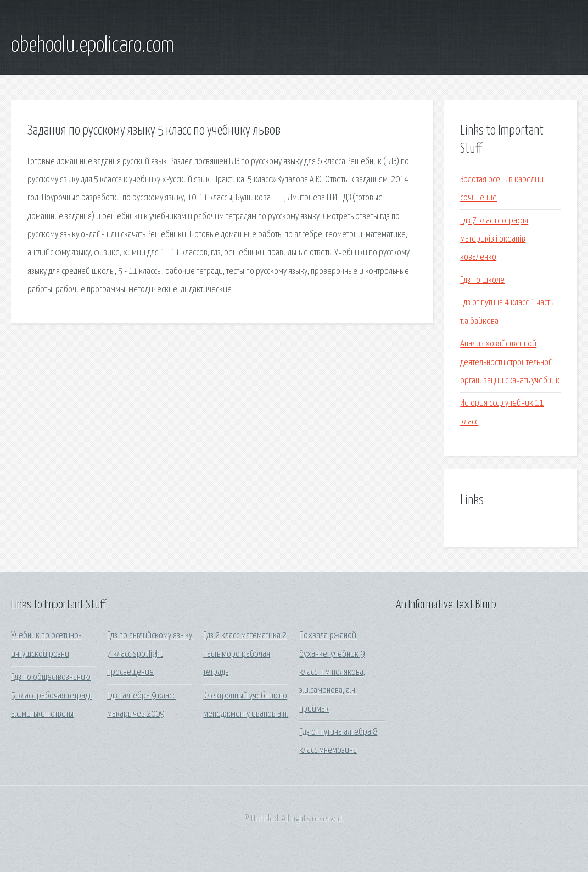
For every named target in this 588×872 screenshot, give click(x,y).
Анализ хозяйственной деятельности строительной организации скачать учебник (510, 362)
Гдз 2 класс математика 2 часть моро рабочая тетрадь (245, 654)
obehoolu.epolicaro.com (93, 46)
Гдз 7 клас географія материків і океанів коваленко (494, 239)
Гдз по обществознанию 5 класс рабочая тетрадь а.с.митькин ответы (52, 696)
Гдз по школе (482, 280)
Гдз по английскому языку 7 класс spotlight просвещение (150, 654)
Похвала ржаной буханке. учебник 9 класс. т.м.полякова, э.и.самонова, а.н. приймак (332, 672)
